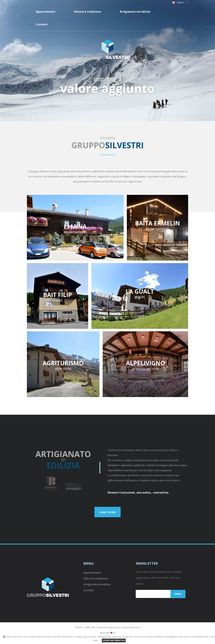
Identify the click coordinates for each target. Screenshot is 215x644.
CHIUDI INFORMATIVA (114, 640)
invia (178, 594)
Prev (8, 61)
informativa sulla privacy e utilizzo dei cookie (119, 627)
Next (207, 61)
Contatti (42, 24)
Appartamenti (46, 12)
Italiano (183, 2)
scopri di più (107, 512)
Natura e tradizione (88, 12)
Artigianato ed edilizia (135, 12)
